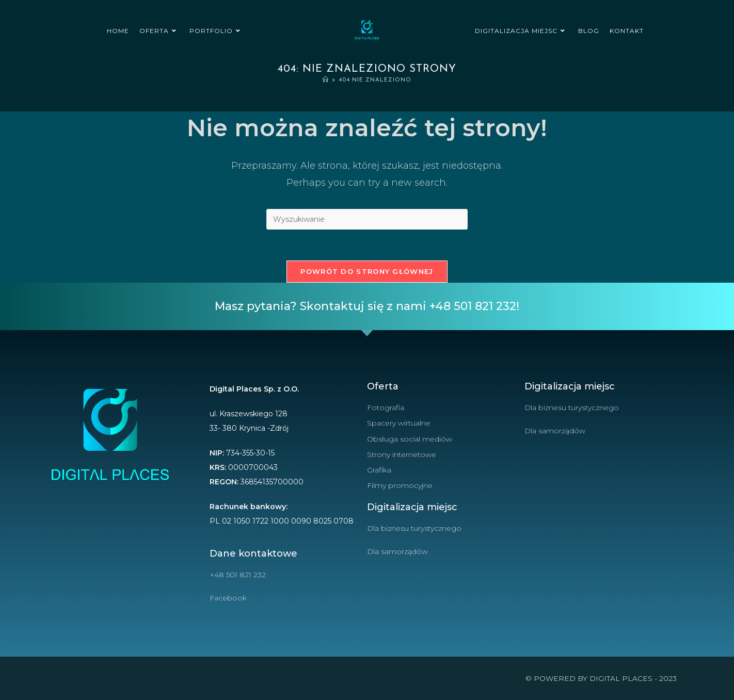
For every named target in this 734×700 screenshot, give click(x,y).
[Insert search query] (367, 219)
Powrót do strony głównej (367, 271)
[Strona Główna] (326, 80)
